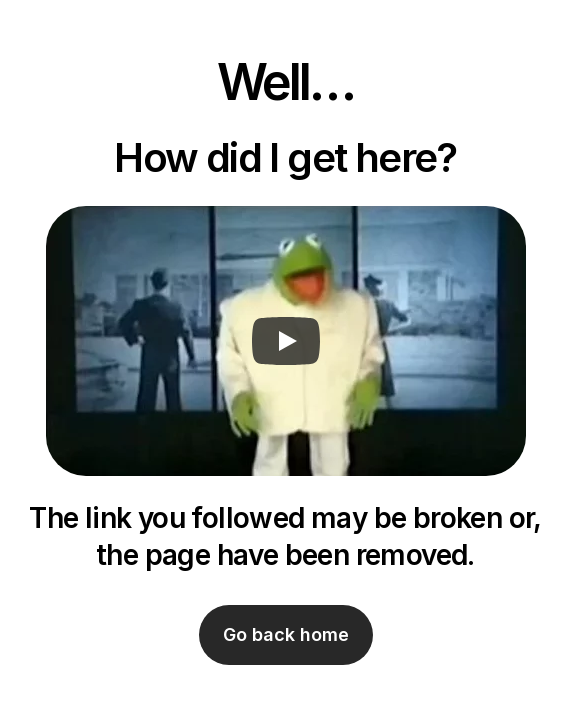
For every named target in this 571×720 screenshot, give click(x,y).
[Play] (286, 341)
